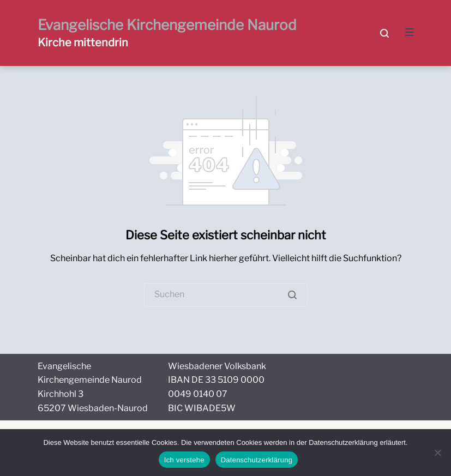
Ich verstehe (184, 460)
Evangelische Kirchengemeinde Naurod (167, 25)
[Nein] (437, 453)
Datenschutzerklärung (257, 460)
